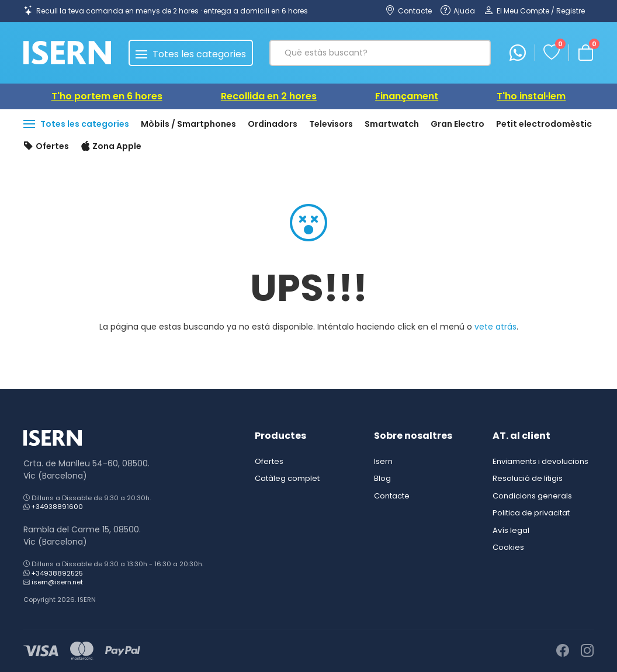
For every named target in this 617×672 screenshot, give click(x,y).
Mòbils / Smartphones (188, 124)
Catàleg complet (287, 478)
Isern (383, 461)
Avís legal (511, 530)
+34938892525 (57, 573)
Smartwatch (392, 124)
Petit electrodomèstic (544, 124)
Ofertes (46, 147)
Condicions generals (532, 496)
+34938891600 (57, 507)
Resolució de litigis (528, 478)
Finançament (407, 96)
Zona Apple (111, 147)
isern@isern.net (57, 582)
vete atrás (495, 327)
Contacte (392, 496)
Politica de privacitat (531, 513)
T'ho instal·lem (531, 96)
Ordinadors (273, 124)
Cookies (508, 547)
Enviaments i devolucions (540, 461)
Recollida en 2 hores (269, 96)
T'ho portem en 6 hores (107, 96)
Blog (382, 478)
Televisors (331, 124)
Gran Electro (457, 124)
